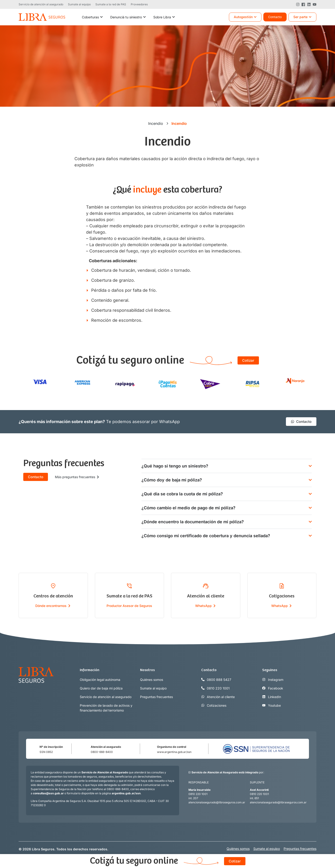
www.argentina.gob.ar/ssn (174, 752)
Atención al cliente (206, 596)
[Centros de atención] (53, 586)
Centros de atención (53, 596)
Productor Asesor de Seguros (129, 606)
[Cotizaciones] (282, 586)
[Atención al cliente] (206, 586)
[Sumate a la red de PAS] (129, 586)
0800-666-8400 (102, 752)
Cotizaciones (282, 596)
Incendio (156, 123)
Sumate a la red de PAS (129, 596)
